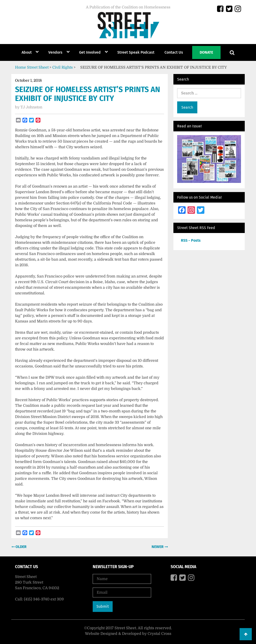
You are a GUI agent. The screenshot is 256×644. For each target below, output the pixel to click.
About (27, 52)
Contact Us (174, 52)
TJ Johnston (31, 107)
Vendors (55, 52)
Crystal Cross (159, 634)
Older (21, 547)
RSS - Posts (191, 240)
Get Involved (90, 52)
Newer (158, 547)
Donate (206, 52)
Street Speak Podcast (136, 52)
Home (21, 67)
